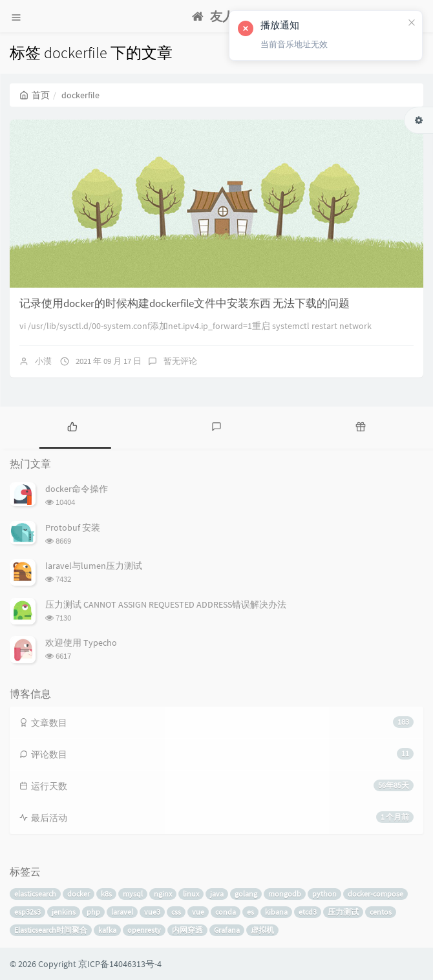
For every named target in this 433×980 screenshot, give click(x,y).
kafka (107, 930)
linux (191, 894)
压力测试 (343, 912)
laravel (122, 912)
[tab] (72, 426)
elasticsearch (35, 894)
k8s (106, 894)
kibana (276, 912)
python (324, 894)
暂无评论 (180, 361)
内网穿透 (187, 930)
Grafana (227, 930)
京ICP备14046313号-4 (120, 964)
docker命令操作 (77, 489)
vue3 (152, 912)
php (93, 912)
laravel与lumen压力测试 (94, 566)
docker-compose (375, 894)
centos (381, 912)
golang (246, 894)
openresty (144, 930)
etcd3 (308, 912)
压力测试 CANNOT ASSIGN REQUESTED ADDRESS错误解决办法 (166, 604)
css (176, 912)
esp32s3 (27, 912)
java (217, 894)
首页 (35, 95)
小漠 (43, 361)
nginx (163, 894)
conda (226, 912)
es (250, 912)
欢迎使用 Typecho (81, 643)
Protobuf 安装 (73, 527)
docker (79, 894)
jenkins (64, 912)
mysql (133, 894)
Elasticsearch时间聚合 (51, 930)
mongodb (285, 894)
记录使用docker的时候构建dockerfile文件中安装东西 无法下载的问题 (185, 303)
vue (198, 912)
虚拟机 (262, 930)
